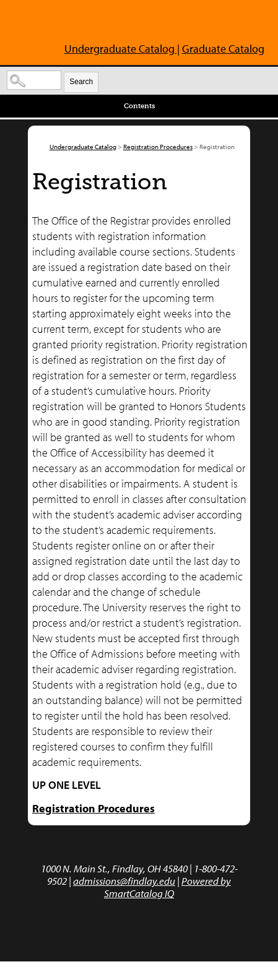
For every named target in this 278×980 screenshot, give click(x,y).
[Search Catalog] (34, 80)
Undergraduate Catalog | (122, 49)
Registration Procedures (158, 147)
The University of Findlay (85, 24)
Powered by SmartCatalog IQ (167, 887)
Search (81, 82)
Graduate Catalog (223, 49)
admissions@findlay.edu (124, 881)
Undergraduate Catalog (83, 147)
